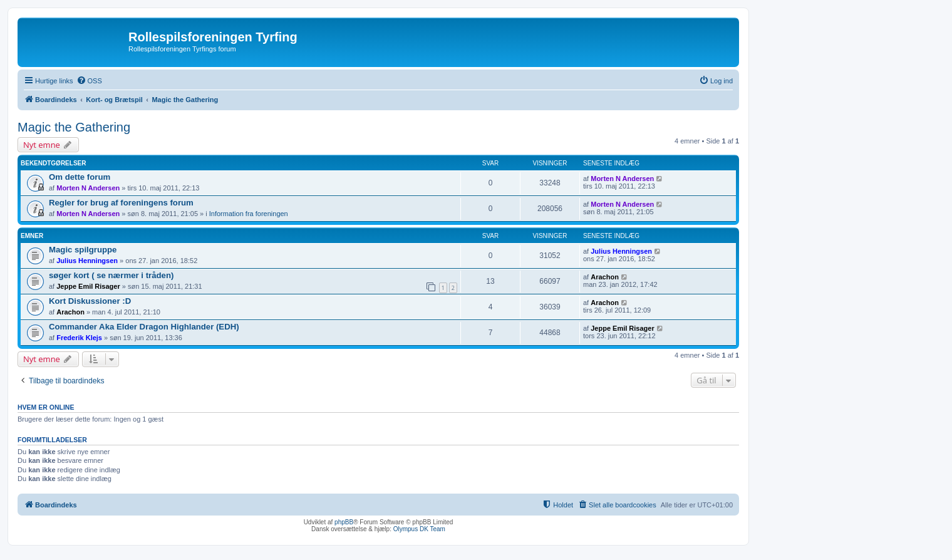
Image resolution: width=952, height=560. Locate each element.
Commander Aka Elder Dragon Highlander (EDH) (144, 327)
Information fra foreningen (249, 214)
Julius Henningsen (87, 261)
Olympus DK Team (419, 529)
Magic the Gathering (74, 127)
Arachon (605, 277)
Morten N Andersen (88, 188)
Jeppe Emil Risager (88, 286)
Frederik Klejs (79, 338)
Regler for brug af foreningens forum (121, 203)
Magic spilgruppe (83, 250)
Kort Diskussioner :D (90, 301)
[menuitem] (89, 81)
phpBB (344, 522)
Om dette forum (80, 177)
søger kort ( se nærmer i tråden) (111, 275)
